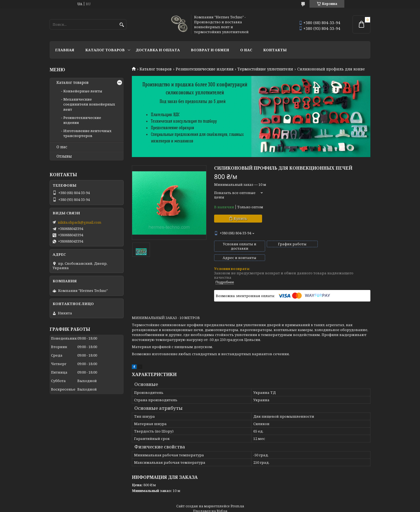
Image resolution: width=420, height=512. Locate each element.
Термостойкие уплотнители (265, 69)
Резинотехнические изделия (205, 69)
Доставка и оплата (158, 50)
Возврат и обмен (210, 50)
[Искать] (122, 25)
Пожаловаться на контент (205, 507)
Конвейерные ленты (83, 91)
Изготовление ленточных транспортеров (87, 133)
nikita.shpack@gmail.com (80, 222)
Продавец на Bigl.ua (210, 502)
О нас (246, 50)
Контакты (275, 50)
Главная (65, 50)
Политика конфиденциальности (261, 507)
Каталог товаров (105, 50)
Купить (241, 218)
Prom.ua (237, 497)
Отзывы (64, 156)
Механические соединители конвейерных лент (89, 104)
